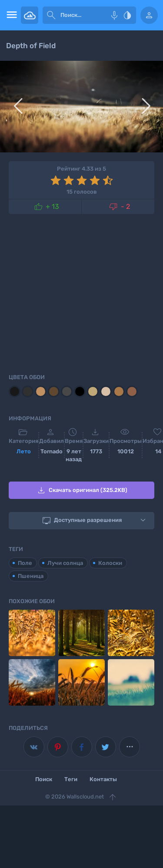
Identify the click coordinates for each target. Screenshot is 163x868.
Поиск (44, 779)
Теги (71, 779)
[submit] (51, 15)
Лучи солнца (65, 563)
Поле (25, 563)
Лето (24, 451)
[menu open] (10, 15)
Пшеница (31, 576)
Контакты (103, 779)
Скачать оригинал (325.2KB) (82, 490)
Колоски (110, 563)
